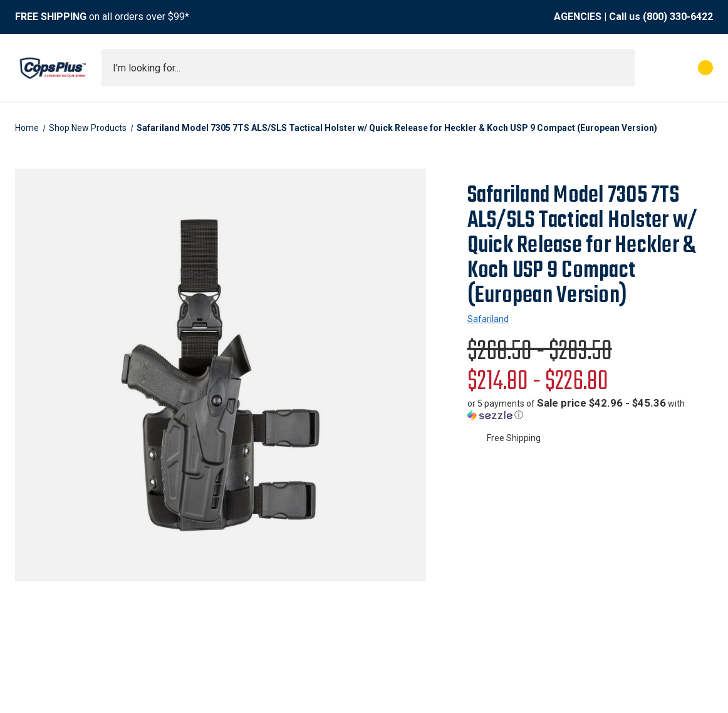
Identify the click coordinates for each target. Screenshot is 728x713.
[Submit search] (621, 68)
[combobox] (368, 68)
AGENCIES (578, 17)
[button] (590, 409)
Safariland (488, 319)
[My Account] (650, 68)
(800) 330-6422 (678, 17)
